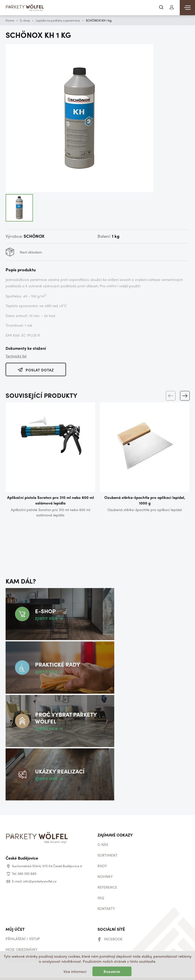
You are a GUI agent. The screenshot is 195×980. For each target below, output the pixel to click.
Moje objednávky (22, 939)
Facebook (113, 928)
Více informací (75, 971)
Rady (102, 855)
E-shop (25, 20)
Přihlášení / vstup (23, 928)
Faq (101, 887)
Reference (107, 877)
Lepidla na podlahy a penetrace (58, 20)
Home (10, 20)
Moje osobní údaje (23, 950)
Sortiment (108, 845)
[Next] (185, 395)
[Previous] (170, 395)
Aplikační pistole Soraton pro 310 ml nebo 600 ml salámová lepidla (51, 500)
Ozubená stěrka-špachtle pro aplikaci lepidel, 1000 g (145, 500)
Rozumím (112, 971)
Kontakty (106, 898)
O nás (103, 834)
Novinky (105, 866)
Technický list (16, 356)
